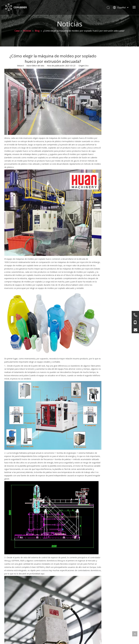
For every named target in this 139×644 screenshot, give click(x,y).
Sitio (87, 66)
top (135, 634)
